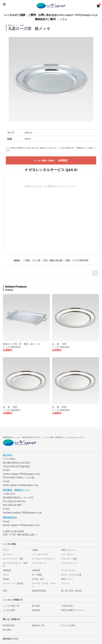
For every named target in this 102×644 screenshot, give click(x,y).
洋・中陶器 (37, 575)
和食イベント (67, 579)
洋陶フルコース (68, 550)
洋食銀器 (36, 570)
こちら (63, 19)
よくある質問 (9, 610)
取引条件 (36, 606)
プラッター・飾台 (69, 559)
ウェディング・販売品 (13, 583)
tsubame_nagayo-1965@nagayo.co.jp (22, 513)
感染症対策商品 (39, 591)
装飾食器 (7, 570)
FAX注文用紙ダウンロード (73, 610)
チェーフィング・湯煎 (13, 559)
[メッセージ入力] (51, 271)
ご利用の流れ (67, 606)
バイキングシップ (69, 563)
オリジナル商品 (68, 625)
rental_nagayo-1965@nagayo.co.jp (77, 15)
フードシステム (68, 570)
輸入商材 (7, 630)
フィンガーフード (40, 554)
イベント (65, 583)
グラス (6, 550)
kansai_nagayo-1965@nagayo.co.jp (21, 525)
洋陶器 (35, 550)
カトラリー (8, 554)
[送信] (95, 273)
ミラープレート (39, 563)
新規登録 (36, 610)
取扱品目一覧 (38, 625)
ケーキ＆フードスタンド (43, 559)
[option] (51, 79)
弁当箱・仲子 (38, 579)
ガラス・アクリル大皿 (71, 575)
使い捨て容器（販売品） (72, 591)
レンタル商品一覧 (11, 606)
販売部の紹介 (9, 625)
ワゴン (6, 575)
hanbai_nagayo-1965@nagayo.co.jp (21, 474)
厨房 (5, 591)
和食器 (6, 579)
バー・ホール (67, 554)
